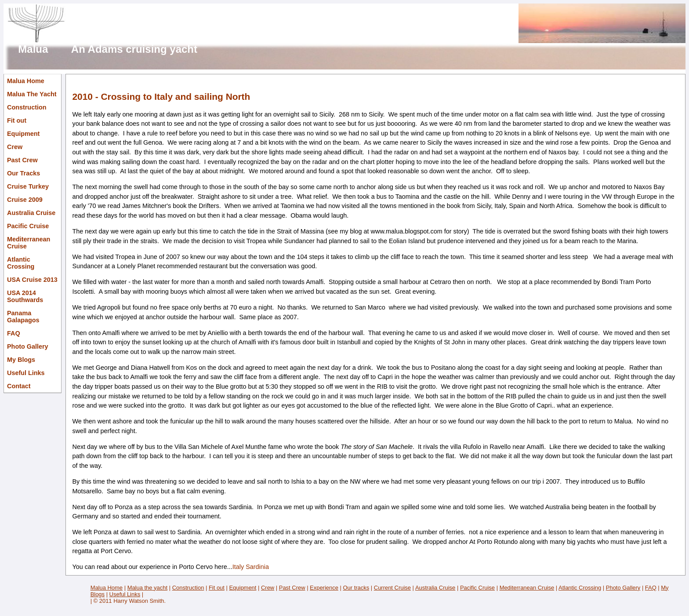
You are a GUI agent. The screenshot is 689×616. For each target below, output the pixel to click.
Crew (15, 147)
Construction (27, 107)
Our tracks (356, 588)
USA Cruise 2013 (32, 280)
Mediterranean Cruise (29, 243)
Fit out (17, 120)
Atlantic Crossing (21, 263)
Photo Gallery (28, 346)
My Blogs (21, 360)
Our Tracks (24, 173)
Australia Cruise (31, 213)
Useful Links (26, 373)
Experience (324, 588)
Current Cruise (392, 588)
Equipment (23, 134)
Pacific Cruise (28, 226)
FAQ (14, 333)
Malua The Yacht (32, 94)
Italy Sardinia (251, 567)
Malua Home (26, 81)
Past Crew (22, 160)
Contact (19, 386)
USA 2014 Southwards (25, 296)
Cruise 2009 (25, 200)
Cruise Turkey (28, 186)
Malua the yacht (147, 588)
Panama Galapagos (23, 317)
